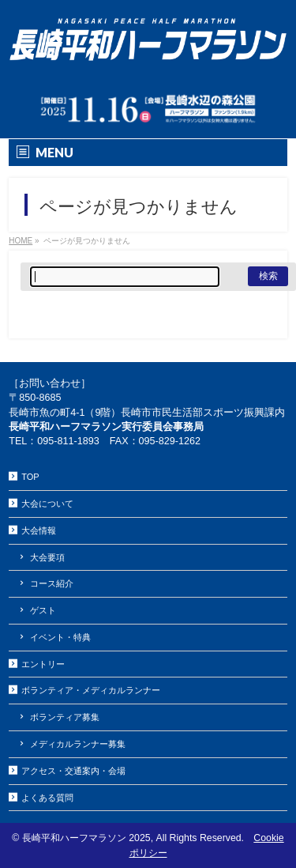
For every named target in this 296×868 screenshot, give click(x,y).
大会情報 (39, 530)
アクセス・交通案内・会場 (73, 771)
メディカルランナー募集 (78, 744)
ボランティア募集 (65, 717)
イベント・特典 (60, 637)
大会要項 (47, 557)
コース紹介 (52, 583)
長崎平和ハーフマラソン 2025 (86, 838)
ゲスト (43, 610)
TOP (30, 477)
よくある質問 (47, 798)
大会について (47, 504)
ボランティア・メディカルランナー (91, 690)
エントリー (43, 664)
